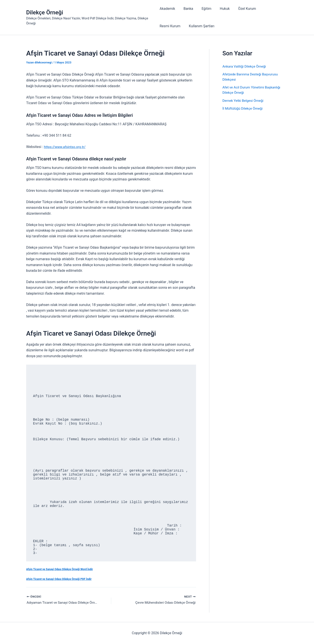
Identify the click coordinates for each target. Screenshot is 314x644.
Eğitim (204, 9)
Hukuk (220, 9)
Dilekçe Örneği (45, 12)
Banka (187, 9)
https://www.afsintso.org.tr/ (65, 147)
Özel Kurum (241, 9)
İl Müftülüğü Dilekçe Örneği (243, 108)
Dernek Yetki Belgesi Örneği (244, 100)
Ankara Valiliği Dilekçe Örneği (245, 66)
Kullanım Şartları (172, 26)
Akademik (167, 9)
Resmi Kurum (267, 9)
